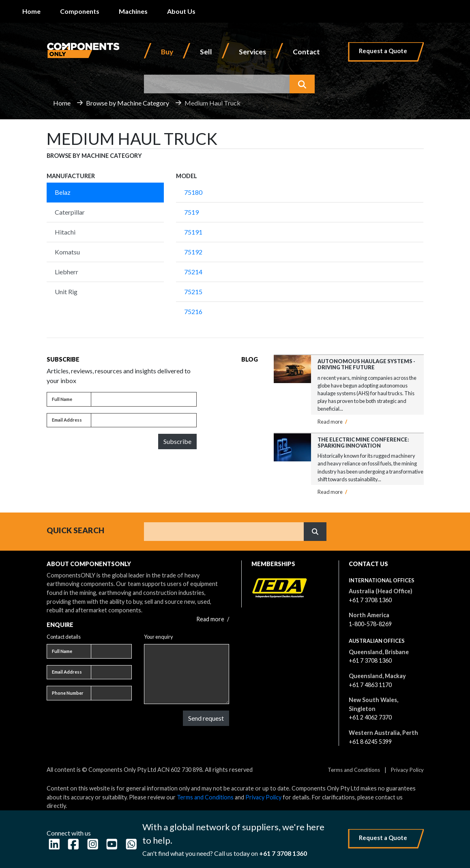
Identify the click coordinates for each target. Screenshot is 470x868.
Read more (332, 422)
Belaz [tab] (63, 192)
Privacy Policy (407, 770)
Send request (206, 718)
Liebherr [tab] (67, 272)
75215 (193, 292)
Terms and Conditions (354, 770)
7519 (191, 212)
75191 (193, 232)
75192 (193, 252)
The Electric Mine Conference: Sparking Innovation (363, 443)
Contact (306, 52)
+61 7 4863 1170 (370, 685)
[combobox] (217, 84)
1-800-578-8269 (370, 624)
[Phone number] (111, 693)
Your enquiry (159, 637)
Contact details (64, 637)
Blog (250, 359)
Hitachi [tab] (65, 232)
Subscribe (177, 441)
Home (31, 11)
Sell (206, 52)
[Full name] (144, 399)
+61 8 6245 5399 (370, 742)
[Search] (224, 532)
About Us (181, 11)
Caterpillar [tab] (70, 212)
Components (80, 11)
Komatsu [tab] (67, 252)
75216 (193, 311)
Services (252, 52)
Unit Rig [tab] (66, 292)
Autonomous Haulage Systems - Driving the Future (366, 364)
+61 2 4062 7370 (370, 717)
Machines (133, 11)
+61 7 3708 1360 (370, 600)
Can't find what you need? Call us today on (225, 853)
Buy (167, 52)
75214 (193, 272)
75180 (193, 192)
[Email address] (144, 420)
